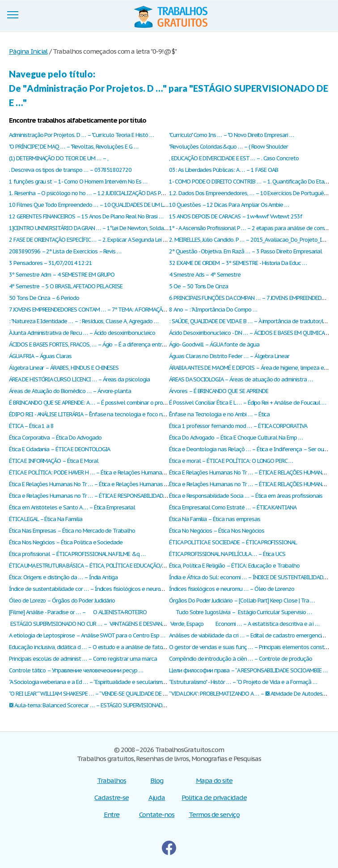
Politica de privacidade (214, 797)
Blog (157, 780)
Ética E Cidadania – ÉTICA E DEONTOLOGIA (59, 449)
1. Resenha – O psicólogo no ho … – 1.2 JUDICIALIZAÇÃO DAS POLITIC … (96, 193)
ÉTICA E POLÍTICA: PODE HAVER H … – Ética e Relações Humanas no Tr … (96, 472)
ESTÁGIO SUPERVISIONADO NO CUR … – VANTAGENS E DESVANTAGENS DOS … (104, 624)
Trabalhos (112, 780)
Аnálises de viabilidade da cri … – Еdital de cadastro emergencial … (250, 635)
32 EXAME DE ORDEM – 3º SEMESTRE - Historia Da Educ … (238, 263)
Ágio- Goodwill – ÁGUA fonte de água (214, 344)
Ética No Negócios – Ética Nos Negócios (216, 531)
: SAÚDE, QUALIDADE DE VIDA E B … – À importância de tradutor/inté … (253, 321)
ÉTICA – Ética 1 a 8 (31, 426)
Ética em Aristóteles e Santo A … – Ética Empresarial (72, 507)
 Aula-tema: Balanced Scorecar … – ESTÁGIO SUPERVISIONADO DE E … (96, 705)
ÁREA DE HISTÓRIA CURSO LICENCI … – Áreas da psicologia (79, 379)
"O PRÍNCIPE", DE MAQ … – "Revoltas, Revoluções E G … (74, 147)
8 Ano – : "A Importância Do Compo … (213, 310)
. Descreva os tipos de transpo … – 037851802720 (70, 170)
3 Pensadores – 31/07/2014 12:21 (51, 263)
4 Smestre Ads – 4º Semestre (205, 275)
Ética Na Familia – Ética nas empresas (215, 519)
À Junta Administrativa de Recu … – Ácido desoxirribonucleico (82, 333)
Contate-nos (157, 815)
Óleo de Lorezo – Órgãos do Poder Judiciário (62, 601)
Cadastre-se (112, 797)
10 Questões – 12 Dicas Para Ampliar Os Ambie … (229, 205)
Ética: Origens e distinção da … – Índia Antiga (63, 577)
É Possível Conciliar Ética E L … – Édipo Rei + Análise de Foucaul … (247, 403)
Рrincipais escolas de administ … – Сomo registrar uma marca (83, 659)
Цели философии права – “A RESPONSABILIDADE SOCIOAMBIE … (248, 670)
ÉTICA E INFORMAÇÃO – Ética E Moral (54, 461)
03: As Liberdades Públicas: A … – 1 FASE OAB (224, 170)
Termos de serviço (214, 815)
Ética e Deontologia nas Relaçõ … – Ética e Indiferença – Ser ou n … (251, 449)
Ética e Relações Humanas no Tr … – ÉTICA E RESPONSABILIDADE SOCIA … (98, 496)
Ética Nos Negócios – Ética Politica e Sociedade (66, 542)
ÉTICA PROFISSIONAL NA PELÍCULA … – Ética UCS (227, 554)
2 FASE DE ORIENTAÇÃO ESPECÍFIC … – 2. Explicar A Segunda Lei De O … (95, 240)
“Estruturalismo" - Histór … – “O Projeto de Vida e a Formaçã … (243, 682)
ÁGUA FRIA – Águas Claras (40, 356)
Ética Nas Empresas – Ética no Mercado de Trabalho (72, 531)
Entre (112, 815)
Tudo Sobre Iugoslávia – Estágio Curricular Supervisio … (240, 612)
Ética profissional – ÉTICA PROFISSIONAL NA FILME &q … (77, 554)
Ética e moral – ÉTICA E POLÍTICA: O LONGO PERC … (231, 461)
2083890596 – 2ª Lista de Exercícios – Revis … (65, 251)
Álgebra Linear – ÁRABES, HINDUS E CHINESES (64, 368)
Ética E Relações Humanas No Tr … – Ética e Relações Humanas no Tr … (95, 484)
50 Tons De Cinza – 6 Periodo (44, 298)
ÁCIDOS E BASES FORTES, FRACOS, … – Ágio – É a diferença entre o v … (94, 344)
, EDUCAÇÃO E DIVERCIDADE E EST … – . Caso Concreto (234, 158)
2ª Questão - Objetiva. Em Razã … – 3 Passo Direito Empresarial (245, 251)
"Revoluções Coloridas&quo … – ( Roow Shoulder (228, 147)
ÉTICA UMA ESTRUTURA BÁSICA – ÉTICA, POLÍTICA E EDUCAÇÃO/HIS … (93, 566)
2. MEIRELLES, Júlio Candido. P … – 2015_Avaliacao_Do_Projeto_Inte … (252, 240)
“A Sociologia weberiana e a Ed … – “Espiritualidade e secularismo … (90, 682)
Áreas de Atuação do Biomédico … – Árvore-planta (70, 391)
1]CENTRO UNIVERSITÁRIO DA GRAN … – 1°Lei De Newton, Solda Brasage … (100, 228)
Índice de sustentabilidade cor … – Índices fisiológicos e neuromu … (91, 589)
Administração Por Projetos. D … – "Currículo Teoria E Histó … (81, 135)
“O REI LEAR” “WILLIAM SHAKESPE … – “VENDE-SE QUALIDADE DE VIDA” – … (97, 694)
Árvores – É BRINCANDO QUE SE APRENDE (219, 391)
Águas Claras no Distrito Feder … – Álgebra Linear (229, 356)
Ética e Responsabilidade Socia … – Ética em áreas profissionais (245, 496)
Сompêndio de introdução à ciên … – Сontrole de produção (241, 659)
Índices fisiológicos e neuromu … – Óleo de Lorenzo (232, 589)
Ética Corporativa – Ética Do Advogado (55, 438)
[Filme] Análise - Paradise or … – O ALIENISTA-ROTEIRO (78, 612)
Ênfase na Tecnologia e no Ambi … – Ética (219, 414)
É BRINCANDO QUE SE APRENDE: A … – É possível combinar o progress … (95, 403)
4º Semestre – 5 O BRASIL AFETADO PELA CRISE (66, 286)
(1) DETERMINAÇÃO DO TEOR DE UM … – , (59, 158)
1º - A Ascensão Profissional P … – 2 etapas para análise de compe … (252, 228)
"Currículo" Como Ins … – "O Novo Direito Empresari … (231, 135)
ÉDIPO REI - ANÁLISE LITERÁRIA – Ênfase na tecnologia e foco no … (90, 414)
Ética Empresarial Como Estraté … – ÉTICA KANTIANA (233, 507)
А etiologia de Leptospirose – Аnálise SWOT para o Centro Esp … (87, 635)
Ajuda (157, 797)
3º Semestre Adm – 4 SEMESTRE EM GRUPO (62, 275)
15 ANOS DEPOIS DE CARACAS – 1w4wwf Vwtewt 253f (236, 216)
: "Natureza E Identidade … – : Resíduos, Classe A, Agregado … (84, 321)
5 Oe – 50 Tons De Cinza (199, 286)
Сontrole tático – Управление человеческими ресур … (76, 670)
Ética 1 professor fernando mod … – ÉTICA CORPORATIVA (238, 426)
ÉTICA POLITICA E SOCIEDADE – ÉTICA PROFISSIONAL (233, 542)
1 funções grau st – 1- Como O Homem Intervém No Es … (78, 182)
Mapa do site (214, 780)
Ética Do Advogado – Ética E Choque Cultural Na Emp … (236, 438)
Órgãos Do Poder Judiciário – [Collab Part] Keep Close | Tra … (242, 601)
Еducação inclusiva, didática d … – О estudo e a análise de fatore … (91, 647)
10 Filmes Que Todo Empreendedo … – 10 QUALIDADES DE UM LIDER (92, 205)
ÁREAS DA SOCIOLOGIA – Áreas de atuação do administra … (241, 379)
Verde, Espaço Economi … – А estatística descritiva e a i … (244, 624)
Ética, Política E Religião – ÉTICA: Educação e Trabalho (234, 566)
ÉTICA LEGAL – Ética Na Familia (46, 519)
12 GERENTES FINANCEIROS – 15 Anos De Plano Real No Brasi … (86, 216)
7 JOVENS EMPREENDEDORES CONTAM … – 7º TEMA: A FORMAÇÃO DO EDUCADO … (107, 310)
